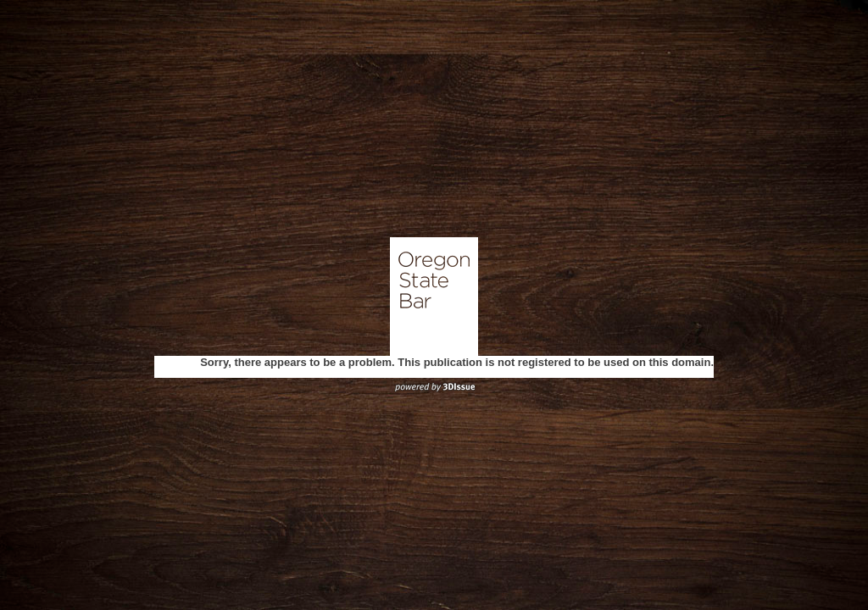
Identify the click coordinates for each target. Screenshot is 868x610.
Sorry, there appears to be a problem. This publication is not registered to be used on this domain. (457, 362)
